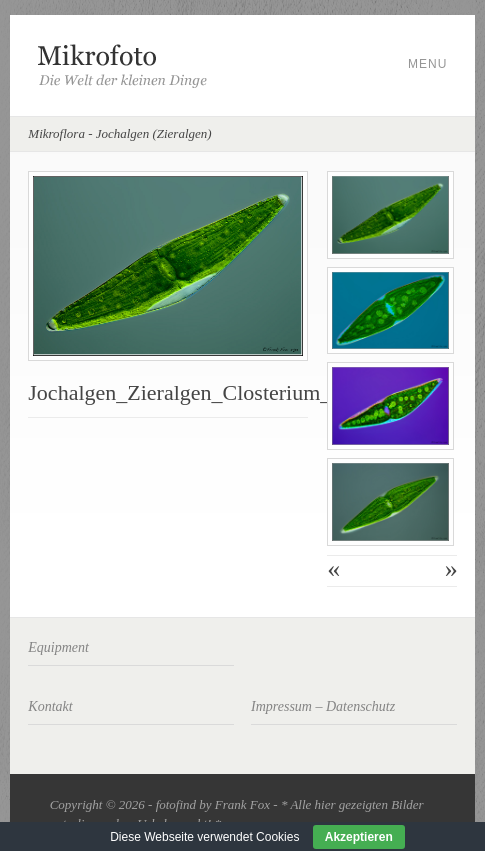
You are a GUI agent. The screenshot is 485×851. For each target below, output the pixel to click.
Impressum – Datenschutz (323, 706)
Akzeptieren (359, 837)
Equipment (58, 647)
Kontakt (50, 706)
